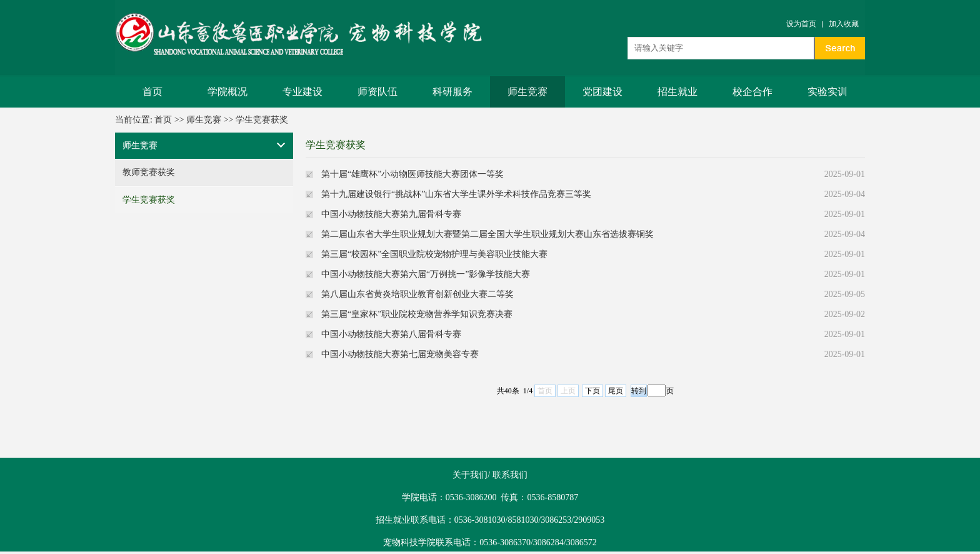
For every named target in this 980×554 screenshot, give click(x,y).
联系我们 (510, 475)
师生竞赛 (527, 92)
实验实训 (827, 92)
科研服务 (452, 92)
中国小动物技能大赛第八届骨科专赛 (391, 334)
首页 (152, 92)
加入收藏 (844, 24)
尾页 (616, 391)
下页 (592, 391)
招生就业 (677, 92)
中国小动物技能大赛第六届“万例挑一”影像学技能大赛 (426, 274)
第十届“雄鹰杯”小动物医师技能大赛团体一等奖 (412, 174)
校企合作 (752, 92)
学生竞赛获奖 (262, 120)
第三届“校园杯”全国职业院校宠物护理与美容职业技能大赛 (434, 254)
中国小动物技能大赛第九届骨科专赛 (391, 214)
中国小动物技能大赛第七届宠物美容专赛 (400, 354)
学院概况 (227, 92)
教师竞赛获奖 (149, 172)
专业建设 (302, 92)
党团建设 (602, 92)
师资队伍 (377, 92)
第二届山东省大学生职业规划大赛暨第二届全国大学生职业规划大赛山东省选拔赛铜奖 (487, 234)
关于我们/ (471, 475)
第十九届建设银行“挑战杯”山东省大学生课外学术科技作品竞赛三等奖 (456, 194)
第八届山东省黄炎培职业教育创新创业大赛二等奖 (417, 294)
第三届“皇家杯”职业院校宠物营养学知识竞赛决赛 (417, 314)
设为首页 (801, 24)
